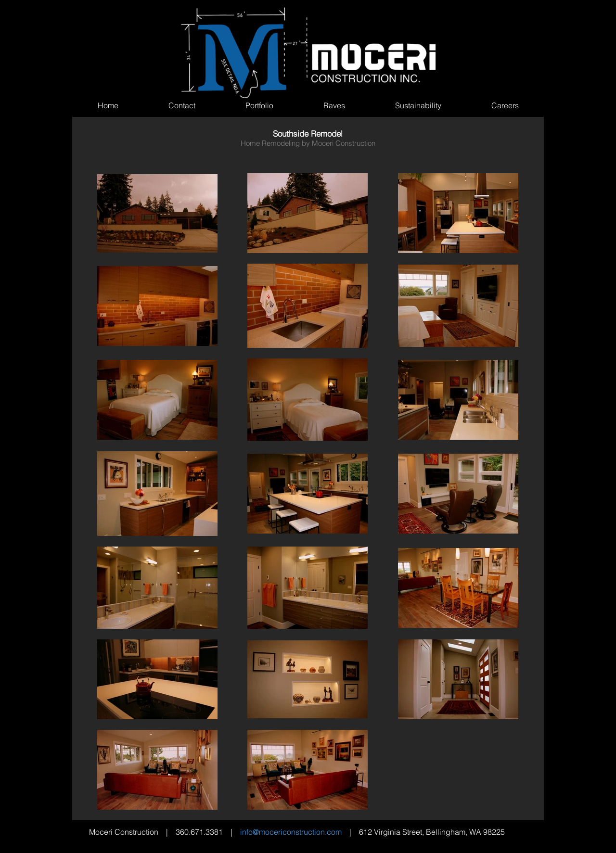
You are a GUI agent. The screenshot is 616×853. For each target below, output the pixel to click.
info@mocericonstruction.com (291, 832)
